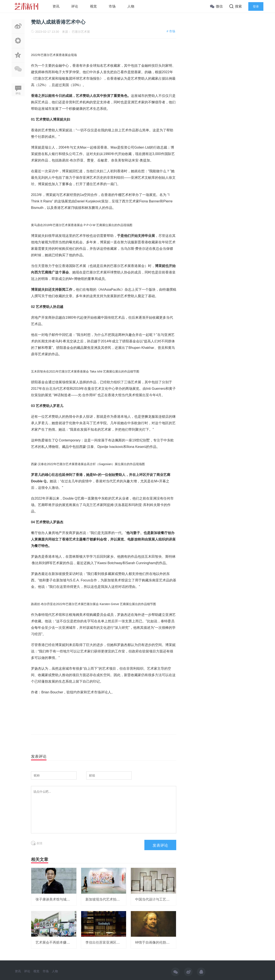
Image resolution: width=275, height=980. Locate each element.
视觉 (93, 6)
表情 (37, 843)
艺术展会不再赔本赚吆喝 (54, 942)
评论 (75, 6)
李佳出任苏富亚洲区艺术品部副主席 (113, 942)
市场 (112, 6)
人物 (131, 6)
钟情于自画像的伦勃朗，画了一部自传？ (166, 942)
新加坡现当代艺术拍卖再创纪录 (110, 899)
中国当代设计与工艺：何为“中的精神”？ (166, 899)
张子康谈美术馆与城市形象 (56, 899)
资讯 (56, 6)
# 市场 (171, 31)
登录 (256, 6)
